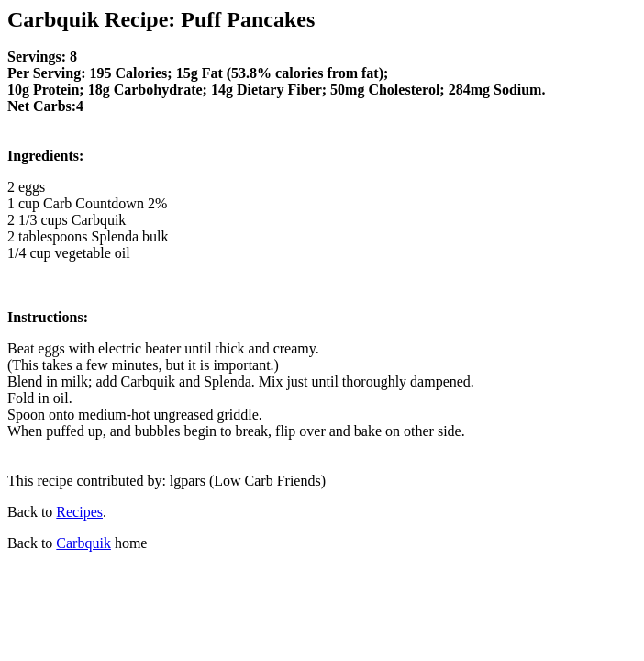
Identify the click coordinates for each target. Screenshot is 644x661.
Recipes (79, 512)
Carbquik (83, 543)
